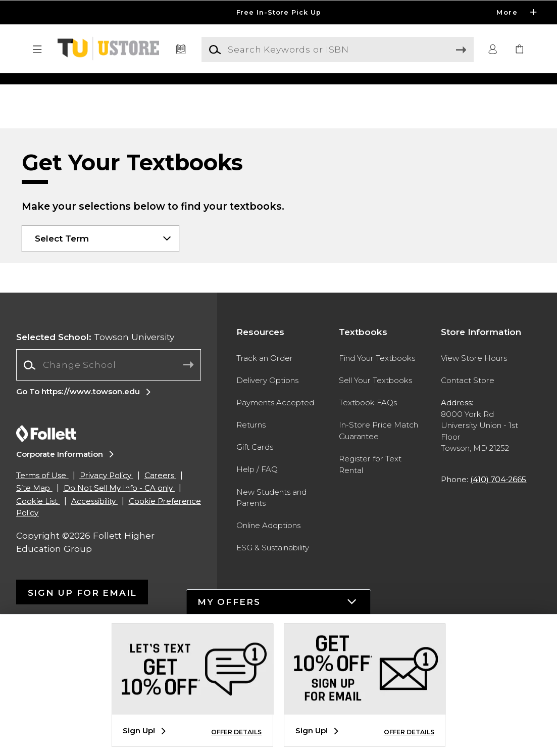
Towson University (95, 465)
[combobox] (109, 493)
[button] (37, 50)
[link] (520, 50)
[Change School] (109, 493)
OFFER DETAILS (236, 732)
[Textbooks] (181, 50)
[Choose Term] (100, 366)
